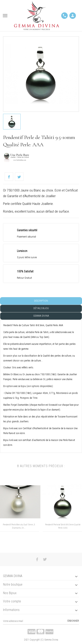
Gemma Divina (41, 316)
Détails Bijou (41, 308)
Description (41, 301)
